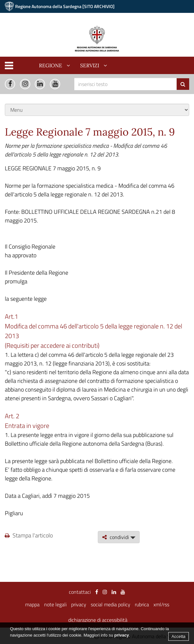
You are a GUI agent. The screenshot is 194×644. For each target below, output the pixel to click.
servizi (90, 65)
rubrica (142, 604)
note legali (55, 604)
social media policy (111, 604)
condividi (119, 537)
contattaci (80, 592)
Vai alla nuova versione (160, 19)
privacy (79, 604)
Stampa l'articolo (29, 535)
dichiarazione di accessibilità (98, 620)
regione (51, 65)
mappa (32, 604)
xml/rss (161, 604)
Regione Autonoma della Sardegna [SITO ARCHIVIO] (65, 6)
